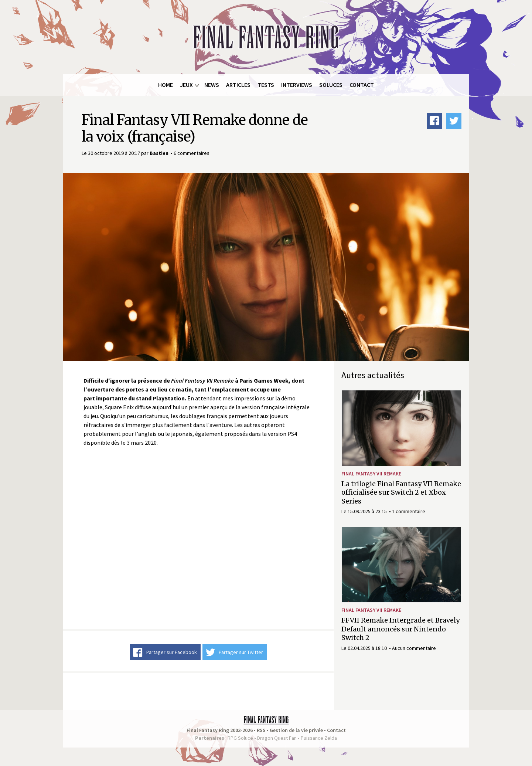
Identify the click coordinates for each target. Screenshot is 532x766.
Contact (362, 85)
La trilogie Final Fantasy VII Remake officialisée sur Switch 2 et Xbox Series (401, 492)
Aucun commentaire (414, 648)
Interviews (297, 85)
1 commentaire (409, 511)
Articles (238, 85)
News (212, 85)
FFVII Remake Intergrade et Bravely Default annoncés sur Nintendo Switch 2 (400, 629)
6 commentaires (192, 153)
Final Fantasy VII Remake (371, 474)
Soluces (331, 85)
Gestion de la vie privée (296, 730)
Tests (266, 85)
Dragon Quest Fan (277, 738)
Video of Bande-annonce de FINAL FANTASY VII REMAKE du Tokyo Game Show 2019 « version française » (198, 538)
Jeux (186, 85)
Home (166, 85)
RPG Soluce (240, 738)
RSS (261, 730)
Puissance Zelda (319, 738)
